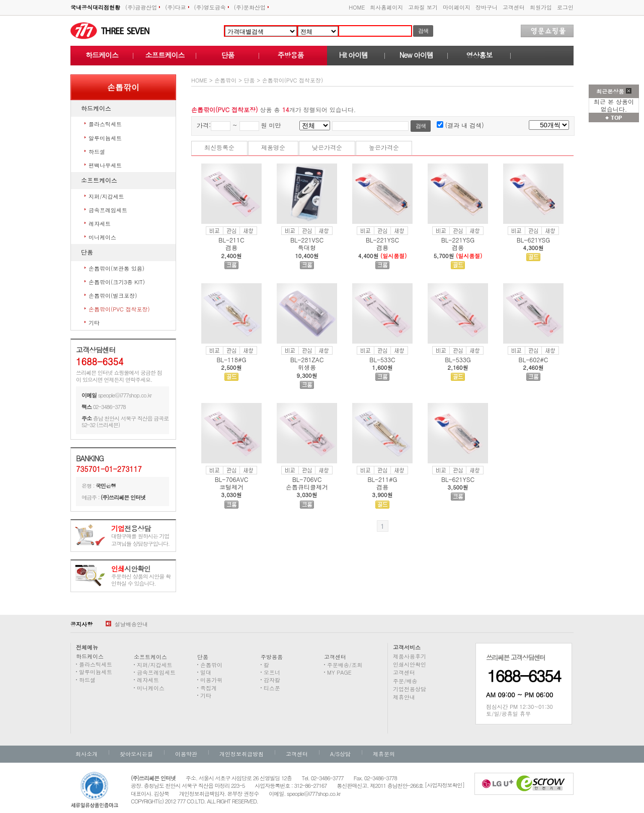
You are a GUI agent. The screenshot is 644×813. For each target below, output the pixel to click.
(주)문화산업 (251, 7)
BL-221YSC (382, 240)
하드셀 (97, 152)
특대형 (307, 247)
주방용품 (291, 55)
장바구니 (487, 7)
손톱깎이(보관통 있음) (116, 268)
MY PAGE (339, 672)
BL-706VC (307, 479)
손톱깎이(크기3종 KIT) (117, 282)
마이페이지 (457, 7)
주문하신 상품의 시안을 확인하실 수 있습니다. (141, 576)
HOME (357, 7)
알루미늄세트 (105, 138)
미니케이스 (102, 237)
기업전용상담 (410, 689)
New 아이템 (416, 55)
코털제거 (231, 487)
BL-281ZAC (307, 359)
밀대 (206, 672)
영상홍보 (479, 55)
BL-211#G (382, 479)
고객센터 (514, 7)
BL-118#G (231, 359)
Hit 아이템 (353, 55)
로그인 (565, 7)
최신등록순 (219, 147)
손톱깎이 (225, 80)
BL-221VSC (307, 240)
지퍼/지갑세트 (106, 196)
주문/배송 (405, 681)
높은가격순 (384, 147)
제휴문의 (384, 754)
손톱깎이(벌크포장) (113, 296)
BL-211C (231, 240)
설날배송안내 (127, 624)
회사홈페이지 (386, 7)
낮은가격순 (327, 147)
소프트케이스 (165, 55)
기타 (94, 323)
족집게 (209, 688)
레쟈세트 (100, 224)
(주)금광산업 (143, 7)
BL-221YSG (458, 240)
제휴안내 (404, 697)
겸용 (231, 247)
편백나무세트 (105, 165)
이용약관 (186, 754)
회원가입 (541, 7)
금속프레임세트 (108, 210)
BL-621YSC (458, 479)
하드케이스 (102, 55)
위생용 (307, 367)
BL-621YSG (534, 240)
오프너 (272, 672)
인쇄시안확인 (410, 664)
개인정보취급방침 (242, 754)
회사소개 (87, 754)
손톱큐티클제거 (307, 487)
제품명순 (273, 147)
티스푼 (272, 688)
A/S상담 (340, 754)
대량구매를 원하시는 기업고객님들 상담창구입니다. (140, 536)
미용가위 (211, 680)
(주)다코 (177, 7)
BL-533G (458, 359)
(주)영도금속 (212, 7)
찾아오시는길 (136, 754)
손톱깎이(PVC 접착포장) (119, 309)
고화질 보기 (423, 7)
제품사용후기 (410, 656)
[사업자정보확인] (445, 785)
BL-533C (382, 359)
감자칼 (272, 680)
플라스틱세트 (105, 124)
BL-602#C (534, 359)
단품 (228, 55)
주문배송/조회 (345, 665)
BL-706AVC (232, 479)
